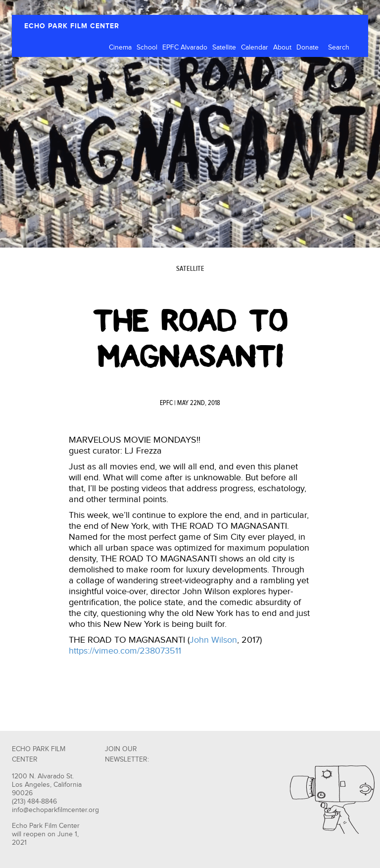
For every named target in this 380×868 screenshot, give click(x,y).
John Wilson (213, 640)
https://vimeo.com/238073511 (125, 651)
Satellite (224, 48)
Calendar (255, 48)
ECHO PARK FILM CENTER (72, 26)
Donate (308, 48)
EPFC (166, 403)
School (147, 48)
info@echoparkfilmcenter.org (55, 810)
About (282, 48)
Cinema (120, 48)
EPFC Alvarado (185, 48)
